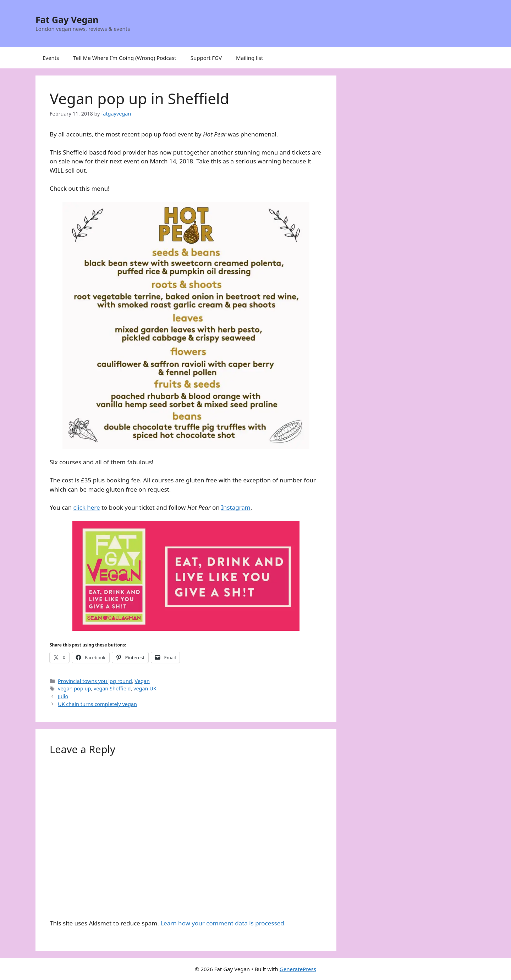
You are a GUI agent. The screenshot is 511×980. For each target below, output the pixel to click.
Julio (63, 696)
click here (87, 507)
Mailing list (249, 58)
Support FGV (206, 58)
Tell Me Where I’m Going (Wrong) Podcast (125, 58)
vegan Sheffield (112, 688)
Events (51, 58)
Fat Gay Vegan (67, 19)
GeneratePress (298, 969)
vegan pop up (74, 688)
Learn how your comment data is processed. (223, 923)
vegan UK (145, 688)
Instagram (236, 507)
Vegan (142, 681)
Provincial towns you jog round (95, 681)
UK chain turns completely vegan (97, 704)
